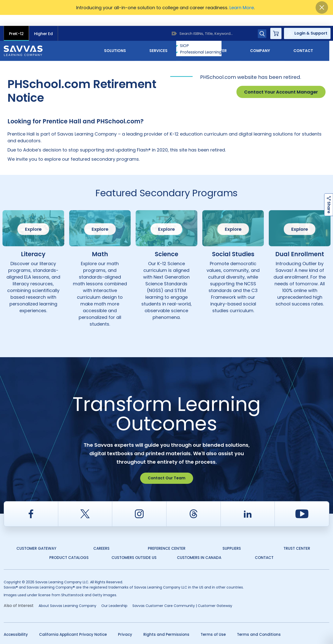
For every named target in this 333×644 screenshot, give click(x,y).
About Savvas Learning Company (67, 595)
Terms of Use (213, 623)
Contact (308, 39)
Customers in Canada (199, 547)
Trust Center (297, 537)
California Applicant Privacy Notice (73, 623)
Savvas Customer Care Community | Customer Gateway (182, 595)
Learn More (242, 8)
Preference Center (167, 537)
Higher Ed (43, 23)
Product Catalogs (69, 547)
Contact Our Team (167, 467)
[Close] (322, 7)
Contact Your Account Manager (281, 81)
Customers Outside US (134, 547)
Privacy (125, 623)
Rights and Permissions (166, 623)
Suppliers (232, 537)
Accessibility (16, 623)
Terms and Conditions (259, 623)
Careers (101, 537)
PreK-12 (16, 23)
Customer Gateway (36, 537)
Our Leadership (114, 595)
